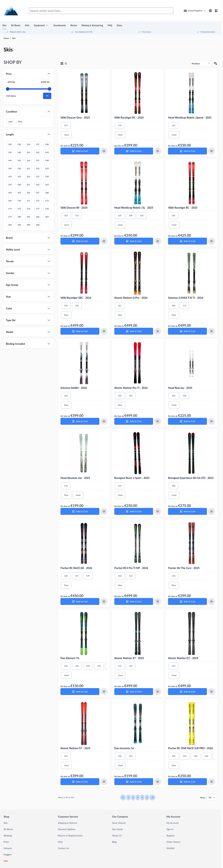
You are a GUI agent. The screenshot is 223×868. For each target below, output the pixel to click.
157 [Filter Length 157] (38, 177)
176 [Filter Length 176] (28, 209)
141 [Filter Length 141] (28, 152)
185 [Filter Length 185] (19, 225)
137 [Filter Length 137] (38, 144)
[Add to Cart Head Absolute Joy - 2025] (80, 511)
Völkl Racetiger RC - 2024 (129, 118)
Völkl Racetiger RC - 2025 (183, 208)
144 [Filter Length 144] (10, 160)
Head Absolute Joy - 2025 (75, 478)
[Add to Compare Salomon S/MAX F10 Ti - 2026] (212, 331)
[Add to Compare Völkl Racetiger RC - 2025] (212, 241)
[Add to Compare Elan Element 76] (104, 692)
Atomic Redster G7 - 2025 (75, 748)
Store (119, 25)
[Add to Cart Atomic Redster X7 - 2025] (134, 692)
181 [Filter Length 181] (28, 217)
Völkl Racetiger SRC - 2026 (76, 298)
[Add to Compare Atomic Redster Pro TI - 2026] (158, 421)
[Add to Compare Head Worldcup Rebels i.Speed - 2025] (212, 151)
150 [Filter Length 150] (19, 168)
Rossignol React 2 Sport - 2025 (132, 478)
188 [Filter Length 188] (38, 225)
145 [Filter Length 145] (19, 160)
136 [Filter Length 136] (28, 144)
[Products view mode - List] (66, 64)
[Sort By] (201, 64)
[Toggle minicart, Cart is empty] (216, 11)
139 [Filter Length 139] (10, 152)
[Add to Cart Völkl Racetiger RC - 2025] (187, 241)
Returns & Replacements (70, 835)
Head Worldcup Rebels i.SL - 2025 (134, 208)
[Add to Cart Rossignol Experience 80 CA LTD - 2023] (187, 511)
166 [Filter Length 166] (28, 193)
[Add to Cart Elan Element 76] (80, 692)
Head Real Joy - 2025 (180, 388)
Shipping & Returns (67, 823)
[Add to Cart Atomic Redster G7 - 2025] (80, 782)
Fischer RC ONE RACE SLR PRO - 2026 (190, 748)
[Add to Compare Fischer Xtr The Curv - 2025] (212, 601)
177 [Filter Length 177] (38, 209)
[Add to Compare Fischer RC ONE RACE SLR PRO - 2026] (212, 782)
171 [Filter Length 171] (28, 201)
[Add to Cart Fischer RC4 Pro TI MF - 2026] (134, 601)
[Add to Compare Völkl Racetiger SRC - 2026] (104, 331)
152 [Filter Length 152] (38, 168)
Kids (27, 25)
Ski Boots (16, 25)
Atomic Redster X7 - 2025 (129, 658)
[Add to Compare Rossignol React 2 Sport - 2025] (158, 511)
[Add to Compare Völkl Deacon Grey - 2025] (104, 151)
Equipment (41, 25)
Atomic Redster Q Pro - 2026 (131, 298)
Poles (6, 842)
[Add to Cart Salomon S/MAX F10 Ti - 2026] (187, 331)
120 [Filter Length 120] (10, 144)
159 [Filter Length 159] (10, 185)
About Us (117, 835)
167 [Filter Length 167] (38, 193)
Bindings (8, 835)
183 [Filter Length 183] (47, 217)
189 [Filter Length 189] (28, 225)
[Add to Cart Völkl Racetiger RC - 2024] (134, 151)
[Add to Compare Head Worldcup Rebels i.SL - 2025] (158, 241)
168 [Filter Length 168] (47, 193)
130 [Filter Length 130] (19, 144)
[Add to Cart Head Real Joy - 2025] (187, 421)
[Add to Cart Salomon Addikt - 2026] (80, 421)
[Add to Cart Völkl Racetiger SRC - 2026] (80, 331)
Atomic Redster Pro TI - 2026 (131, 388)
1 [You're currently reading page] (129, 797)
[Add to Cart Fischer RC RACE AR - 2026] (80, 601)
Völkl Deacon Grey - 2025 (75, 118)
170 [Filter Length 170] (19, 201)
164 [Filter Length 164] (10, 193)
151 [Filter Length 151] (28, 168)
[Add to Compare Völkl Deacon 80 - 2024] (104, 241)
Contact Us (63, 848)
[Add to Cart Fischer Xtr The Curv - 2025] (187, 601)
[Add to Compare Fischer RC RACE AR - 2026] (104, 601)
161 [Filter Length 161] (28, 185)
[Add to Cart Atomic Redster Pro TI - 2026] (134, 421)
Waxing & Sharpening (92, 25)
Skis (4, 25)
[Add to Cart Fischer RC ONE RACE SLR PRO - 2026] (187, 782)
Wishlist (171, 848)
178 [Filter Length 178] (47, 209)
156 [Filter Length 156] (28, 177)
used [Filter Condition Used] (10, 121)
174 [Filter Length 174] (10, 209)
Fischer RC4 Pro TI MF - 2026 (131, 568)
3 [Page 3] (138, 797)
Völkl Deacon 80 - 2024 (74, 208)
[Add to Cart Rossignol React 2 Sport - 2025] (134, 511)
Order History (173, 842)
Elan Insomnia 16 (124, 748)
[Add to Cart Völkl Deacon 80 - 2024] (80, 241)
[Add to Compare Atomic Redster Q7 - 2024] (212, 692)
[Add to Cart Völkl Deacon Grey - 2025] (80, 151)
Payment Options (67, 829)
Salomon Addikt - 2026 (74, 388)
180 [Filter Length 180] (19, 217)
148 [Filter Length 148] (47, 160)
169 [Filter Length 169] (10, 201)
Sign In (170, 829)
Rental (74, 25)
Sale (6, 861)
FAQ (110, 25)
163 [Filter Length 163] (47, 185)
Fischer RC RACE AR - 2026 (76, 568)
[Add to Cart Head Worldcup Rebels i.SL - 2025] (134, 241)
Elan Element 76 (70, 658)
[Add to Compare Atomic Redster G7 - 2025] (104, 782)
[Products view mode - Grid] (62, 64)
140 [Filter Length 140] (19, 152)
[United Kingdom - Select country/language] (195, 11)
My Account (172, 823)
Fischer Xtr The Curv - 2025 (184, 568)
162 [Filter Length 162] (38, 185)
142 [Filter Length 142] (38, 152)
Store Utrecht (119, 823)
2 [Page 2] (133, 797)
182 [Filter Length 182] (38, 217)
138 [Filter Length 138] (47, 144)
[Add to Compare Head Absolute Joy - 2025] (104, 511)
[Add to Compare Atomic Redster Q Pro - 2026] (158, 331)
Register (171, 835)
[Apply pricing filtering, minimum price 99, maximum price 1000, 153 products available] (47, 96)
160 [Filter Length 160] (19, 185)
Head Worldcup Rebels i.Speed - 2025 (190, 118)
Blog (114, 842)
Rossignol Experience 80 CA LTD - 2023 (191, 478)
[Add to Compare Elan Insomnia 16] (158, 782)
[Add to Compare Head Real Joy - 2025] (212, 421)
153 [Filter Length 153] (47, 168)
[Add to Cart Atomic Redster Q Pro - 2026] (134, 331)
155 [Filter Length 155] (19, 177)
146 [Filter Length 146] (28, 160)
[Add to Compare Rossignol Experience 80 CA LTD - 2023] (212, 511)
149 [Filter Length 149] (10, 168)
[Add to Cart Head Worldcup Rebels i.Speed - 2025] (187, 151)
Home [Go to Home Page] (6, 38)
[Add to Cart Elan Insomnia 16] (134, 782)
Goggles (8, 854)
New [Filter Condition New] (20, 121)
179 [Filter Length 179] (10, 217)
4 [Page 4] (142, 797)
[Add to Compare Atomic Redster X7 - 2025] (158, 692)
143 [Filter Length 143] (47, 152)
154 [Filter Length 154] (10, 177)
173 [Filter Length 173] (47, 201)
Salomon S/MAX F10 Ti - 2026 (186, 298)
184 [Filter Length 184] (10, 225)
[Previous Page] (123, 797)
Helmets (8, 848)
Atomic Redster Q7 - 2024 (183, 658)
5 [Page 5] (147, 797)
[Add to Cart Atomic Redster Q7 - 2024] (187, 692)
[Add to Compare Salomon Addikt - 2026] (104, 421)
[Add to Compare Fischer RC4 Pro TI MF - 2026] (158, 601)
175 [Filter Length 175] (19, 209)
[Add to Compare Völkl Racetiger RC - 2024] (158, 151)
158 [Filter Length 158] (47, 177)
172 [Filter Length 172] (38, 201)
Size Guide (117, 829)
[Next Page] (152, 797)
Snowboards (60, 25)
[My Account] (210, 11)
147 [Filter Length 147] (38, 160)
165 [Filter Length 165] (19, 193)
